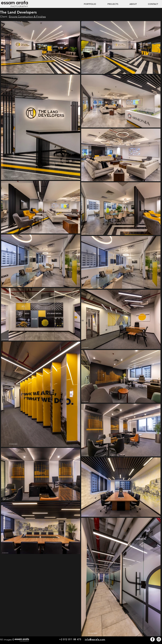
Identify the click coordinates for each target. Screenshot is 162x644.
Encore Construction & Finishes (27, 17)
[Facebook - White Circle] (152, 639)
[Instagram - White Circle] (159, 639)
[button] (110, 4)
